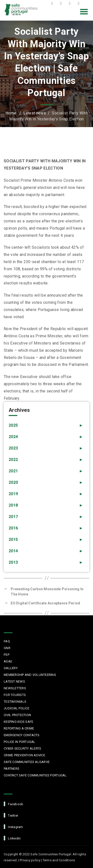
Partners (12, 769)
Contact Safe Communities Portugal (35, 775)
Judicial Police (16, 708)
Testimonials (15, 702)
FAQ (7, 641)
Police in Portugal (20, 742)
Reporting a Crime (19, 728)
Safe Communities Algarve (27, 762)
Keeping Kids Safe (18, 722)
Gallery (11, 668)
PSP (7, 655)
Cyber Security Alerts (22, 748)
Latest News (14, 681)
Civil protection (17, 715)
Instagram (71, 3)
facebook (13, 804)
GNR (7, 648)
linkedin (12, 838)
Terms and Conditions (59, 860)
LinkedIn (80, 3)
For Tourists (15, 695)
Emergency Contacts (22, 735)
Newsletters (15, 688)
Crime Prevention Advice (24, 755)
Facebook (53, 3)
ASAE (8, 661)
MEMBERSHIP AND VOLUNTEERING (30, 675)
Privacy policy (30, 860)
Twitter (62, 3)
